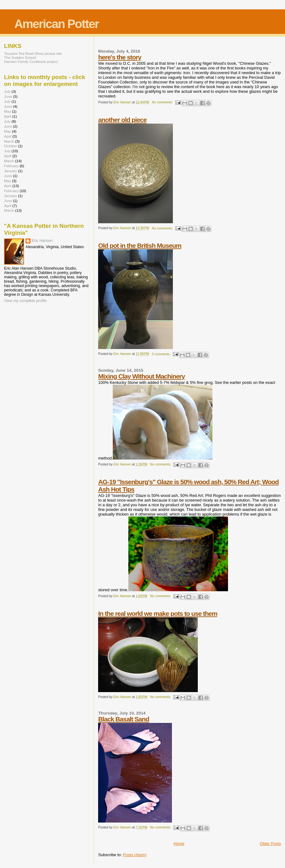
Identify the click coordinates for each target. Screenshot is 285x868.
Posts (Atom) (135, 855)
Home (179, 844)
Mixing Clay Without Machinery (141, 376)
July (7, 91)
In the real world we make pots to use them (158, 613)
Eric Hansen (42, 241)
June (8, 96)
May (7, 111)
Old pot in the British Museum (140, 245)
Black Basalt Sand (123, 719)
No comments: (163, 102)
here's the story (120, 57)
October (11, 146)
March (9, 141)
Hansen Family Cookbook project (31, 61)
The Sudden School (20, 57)
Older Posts (270, 844)
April (8, 116)
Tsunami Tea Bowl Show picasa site (33, 53)
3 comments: (162, 354)
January (11, 171)
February (11, 166)
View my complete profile (25, 301)
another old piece (122, 120)
